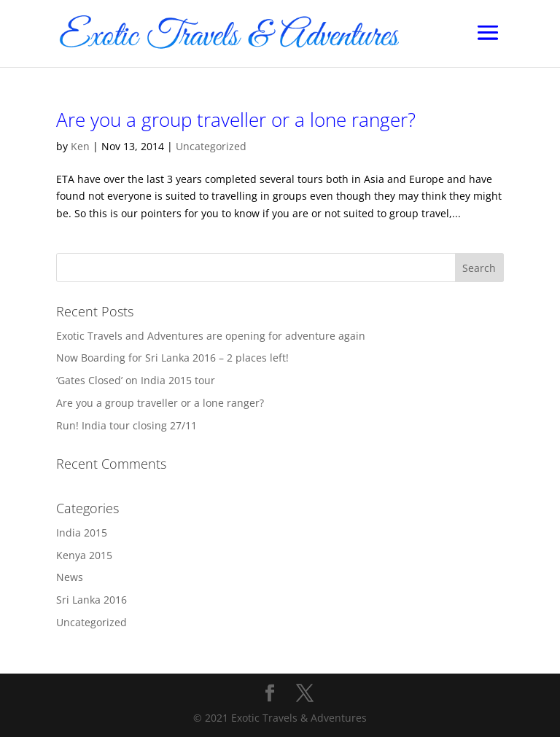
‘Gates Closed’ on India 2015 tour (136, 380)
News (70, 577)
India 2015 (82, 533)
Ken (80, 146)
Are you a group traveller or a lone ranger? (236, 120)
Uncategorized (211, 146)
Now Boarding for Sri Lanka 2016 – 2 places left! (172, 358)
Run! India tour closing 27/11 (127, 425)
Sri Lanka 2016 (92, 600)
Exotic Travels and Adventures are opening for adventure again (211, 336)
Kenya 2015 (84, 555)
